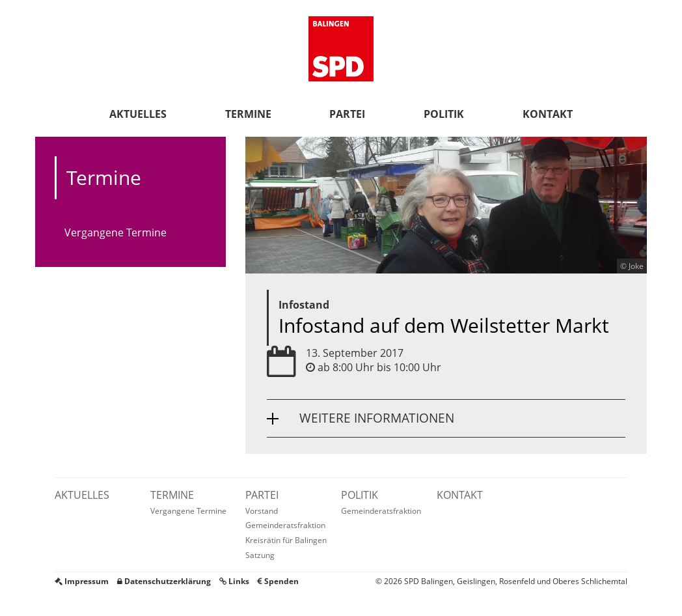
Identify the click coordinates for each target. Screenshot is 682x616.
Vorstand (262, 511)
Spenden (278, 581)
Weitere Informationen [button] (377, 418)
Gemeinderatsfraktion (285, 525)
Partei (347, 114)
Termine (248, 114)
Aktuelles (138, 114)
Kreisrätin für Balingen (286, 540)
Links (234, 581)
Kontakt (548, 114)
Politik (444, 114)
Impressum (82, 581)
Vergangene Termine (116, 232)
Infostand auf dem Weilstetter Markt (444, 325)
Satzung (260, 555)
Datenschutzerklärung (164, 581)
